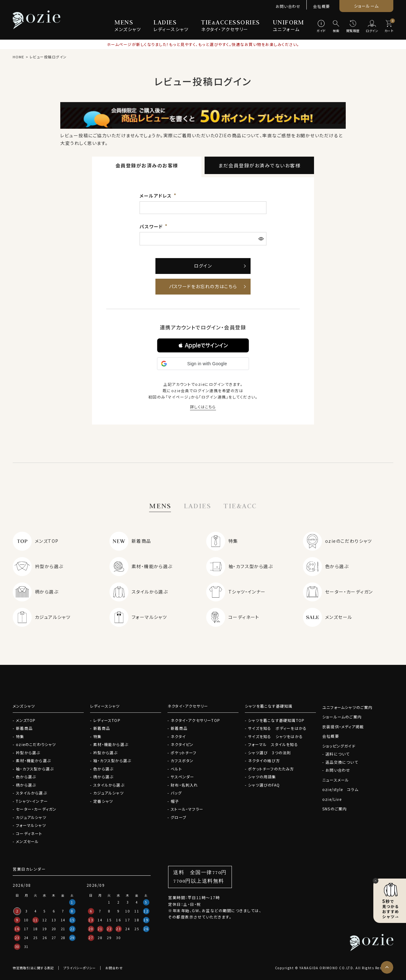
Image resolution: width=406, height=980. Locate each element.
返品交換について (342, 762)
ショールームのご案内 (342, 717)
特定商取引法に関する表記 (33, 968)
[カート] (389, 27)
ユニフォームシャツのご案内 (347, 707)
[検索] (336, 27)
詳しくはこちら (203, 407)
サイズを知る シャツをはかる (275, 736)
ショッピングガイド (339, 746)
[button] (203, 345)
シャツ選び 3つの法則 (269, 753)
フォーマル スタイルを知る (273, 744)
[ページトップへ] (387, 967)
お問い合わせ (288, 6)
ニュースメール (336, 780)
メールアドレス (156, 196)
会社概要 (321, 6)
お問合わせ (114, 968)
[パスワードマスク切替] (262, 239)
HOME (18, 57)
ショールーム (367, 6)
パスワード (152, 226)
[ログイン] (372, 27)
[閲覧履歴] (353, 27)
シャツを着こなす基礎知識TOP (276, 720)
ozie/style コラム (340, 789)
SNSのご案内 (334, 809)
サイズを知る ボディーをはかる (277, 728)
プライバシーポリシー (80, 968)
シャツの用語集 (262, 777)
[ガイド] (321, 27)
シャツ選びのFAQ (264, 785)
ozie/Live (332, 799)
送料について (337, 754)
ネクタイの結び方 (264, 760)
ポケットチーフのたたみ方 (271, 769)
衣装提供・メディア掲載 (343, 727)
